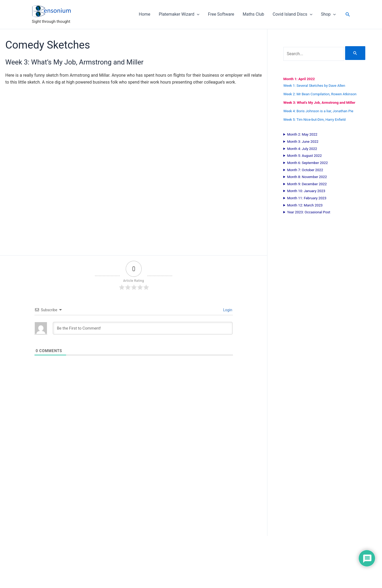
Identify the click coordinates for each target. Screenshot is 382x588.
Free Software (221, 14)
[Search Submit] (355, 53)
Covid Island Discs (293, 14)
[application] (197, 14)
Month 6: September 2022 (307, 163)
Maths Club (253, 14)
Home (144, 14)
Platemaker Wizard (179, 14)
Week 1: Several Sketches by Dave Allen (314, 86)
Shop (328, 14)
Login (227, 310)
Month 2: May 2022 (302, 134)
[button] (348, 14)
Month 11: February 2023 (307, 198)
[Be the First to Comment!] (143, 328)
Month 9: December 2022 (307, 184)
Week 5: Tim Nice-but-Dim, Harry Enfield (314, 120)
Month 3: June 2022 (303, 142)
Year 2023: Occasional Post (309, 212)
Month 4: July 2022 (302, 149)
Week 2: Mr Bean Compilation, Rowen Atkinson (320, 94)
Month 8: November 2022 (307, 177)
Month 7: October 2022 (305, 170)
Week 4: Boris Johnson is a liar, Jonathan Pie (318, 111)
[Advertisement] (134, 469)
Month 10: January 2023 (306, 191)
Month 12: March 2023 (305, 205)
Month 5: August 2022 (304, 156)
